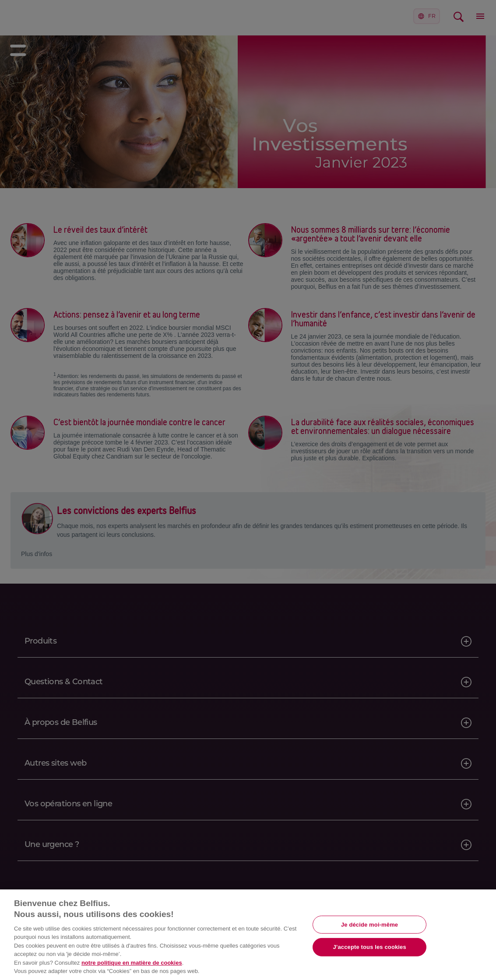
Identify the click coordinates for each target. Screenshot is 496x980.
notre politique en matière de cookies (132, 963)
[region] (248, 935)
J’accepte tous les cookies (369, 947)
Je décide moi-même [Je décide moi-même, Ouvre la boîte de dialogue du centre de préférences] (369, 924)
